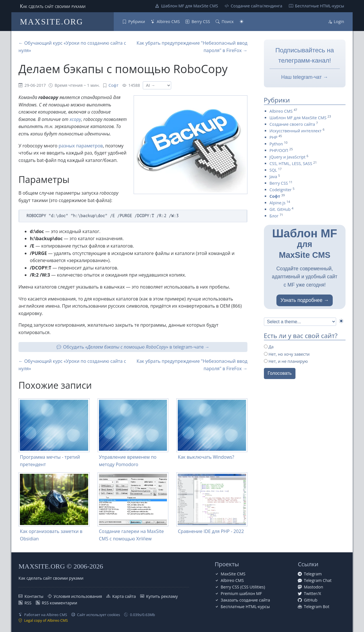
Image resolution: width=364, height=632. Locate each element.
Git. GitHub (280, 209)
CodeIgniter (281, 190)
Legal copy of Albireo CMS (46, 620)
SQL (273, 170)
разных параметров (81, 146)
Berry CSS (201, 21)
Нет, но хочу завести (287, 354)
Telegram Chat (318, 580)
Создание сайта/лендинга (256, 6)
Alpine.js (278, 203)
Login (339, 21)
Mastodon (313, 587)
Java (273, 177)
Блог (274, 216)
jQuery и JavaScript (288, 157)
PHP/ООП (279, 150)
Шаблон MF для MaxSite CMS (189, 6)
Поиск (228, 21)
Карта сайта (124, 596)
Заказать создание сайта (245, 600)
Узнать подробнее (301, 300)
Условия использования (78, 596)
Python (276, 144)
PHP (274, 137)
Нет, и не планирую (286, 361)
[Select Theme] (300, 322)
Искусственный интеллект (296, 131)
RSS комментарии (60, 603)
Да (269, 347)
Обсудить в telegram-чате (133, 347)
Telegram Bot (317, 607)
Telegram (313, 574)
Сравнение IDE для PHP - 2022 (211, 531)
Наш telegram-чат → (305, 77)
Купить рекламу (162, 596)
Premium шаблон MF (241, 593)
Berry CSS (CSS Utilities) (243, 587)
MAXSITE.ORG (51, 22)
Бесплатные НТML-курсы (319, 6)
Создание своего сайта (292, 124)
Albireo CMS (168, 21)
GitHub (310, 600)
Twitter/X (312, 593)
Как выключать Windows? (206, 457)
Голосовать (280, 373)
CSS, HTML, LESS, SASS (291, 163)
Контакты (34, 596)
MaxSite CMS (233, 574)
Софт (114, 85)
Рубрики (137, 21)
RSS (28, 603)
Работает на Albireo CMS (46, 615)
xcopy (76, 119)
